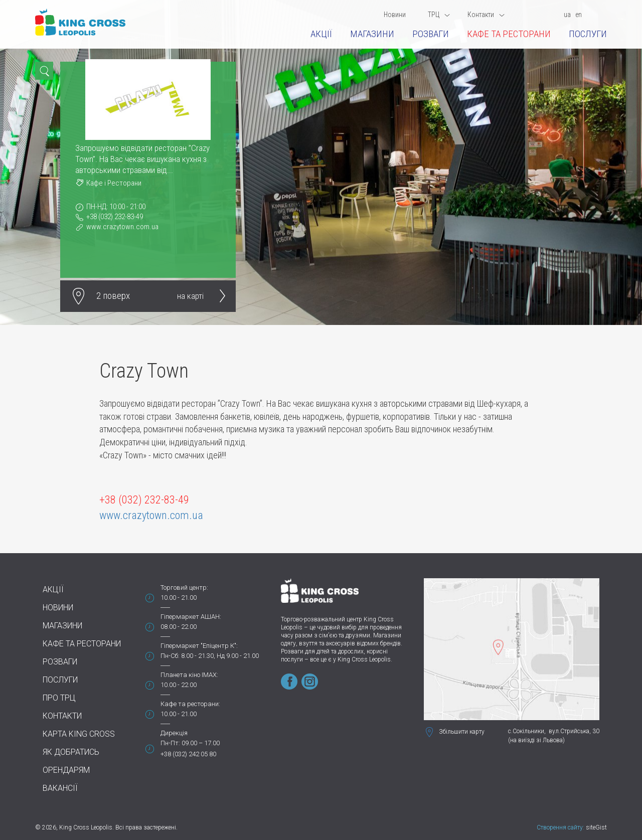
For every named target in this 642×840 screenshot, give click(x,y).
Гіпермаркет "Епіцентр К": (199, 646)
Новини (395, 15)
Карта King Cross (79, 734)
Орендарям (66, 770)
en (579, 15)
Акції (321, 34)
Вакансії (60, 788)
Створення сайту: (560, 827)
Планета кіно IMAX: (189, 675)
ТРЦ (439, 15)
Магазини (372, 34)
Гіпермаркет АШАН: (191, 617)
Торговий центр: (184, 587)
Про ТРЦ (59, 698)
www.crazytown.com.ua (122, 227)
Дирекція (174, 733)
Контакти (486, 15)
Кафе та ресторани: (190, 704)
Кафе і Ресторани (114, 183)
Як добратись (71, 752)
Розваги (431, 34)
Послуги (588, 34)
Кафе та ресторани (509, 34)
